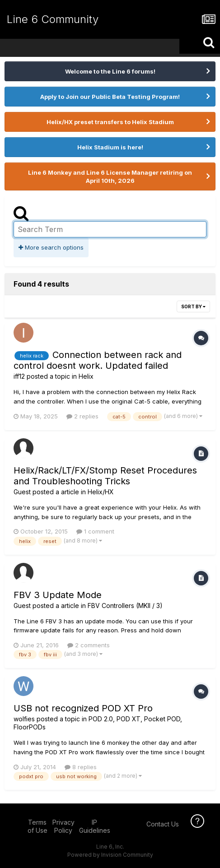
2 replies (82, 416)
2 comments (89, 645)
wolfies (24, 719)
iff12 (19, 376)
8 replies (81, 767)
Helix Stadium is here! (110, 147)
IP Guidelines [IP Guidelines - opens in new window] (95, 826)
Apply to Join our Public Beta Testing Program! (110, 97)
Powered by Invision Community (110, 855)
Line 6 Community (53, 19)
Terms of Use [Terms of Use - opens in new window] (37, 826)
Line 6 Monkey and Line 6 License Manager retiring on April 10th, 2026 (110, 176)
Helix (86, 376)
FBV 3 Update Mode (58, 595)
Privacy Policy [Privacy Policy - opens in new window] (63, 826)
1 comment (95, 531)
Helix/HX (101, 492)
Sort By (193, 306)
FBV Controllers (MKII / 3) (125, 606)
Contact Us (163, 824)
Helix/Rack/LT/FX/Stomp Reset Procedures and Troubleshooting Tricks (105, 476)
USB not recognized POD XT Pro (83, 708)
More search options (51, 247)
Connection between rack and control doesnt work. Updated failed (98, 360)
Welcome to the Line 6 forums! (110, 71)
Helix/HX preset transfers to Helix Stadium (110, 122)
